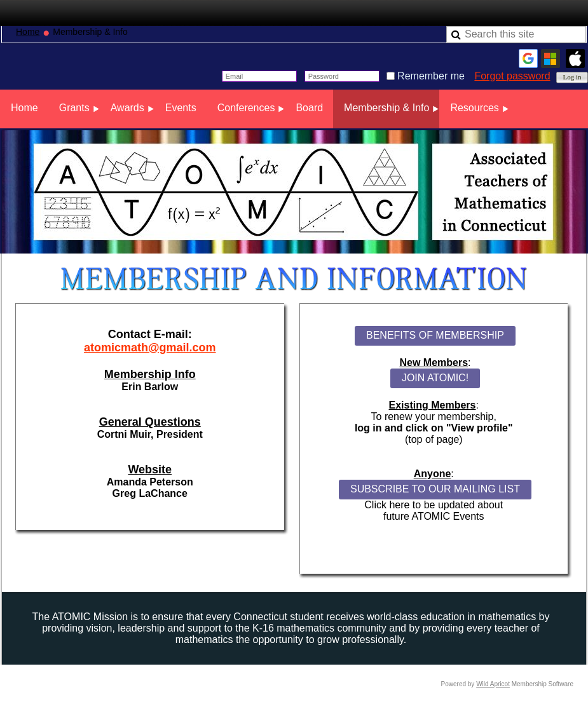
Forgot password (512, 76)
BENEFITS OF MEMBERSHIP (435, 335)
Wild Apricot (493, 684)
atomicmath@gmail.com (150, 348)
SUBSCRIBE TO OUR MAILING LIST (435, 489)
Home (28, 32)
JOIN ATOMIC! (435, 378)
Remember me (431, 76)
